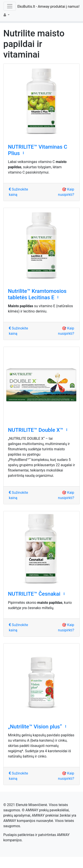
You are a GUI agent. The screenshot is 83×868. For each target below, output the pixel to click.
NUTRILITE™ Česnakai (34, 594)
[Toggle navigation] (10, 6)
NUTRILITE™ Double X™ (36, 430)
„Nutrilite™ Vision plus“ (35, 727)
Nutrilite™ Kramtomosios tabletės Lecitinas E (37, 294)
